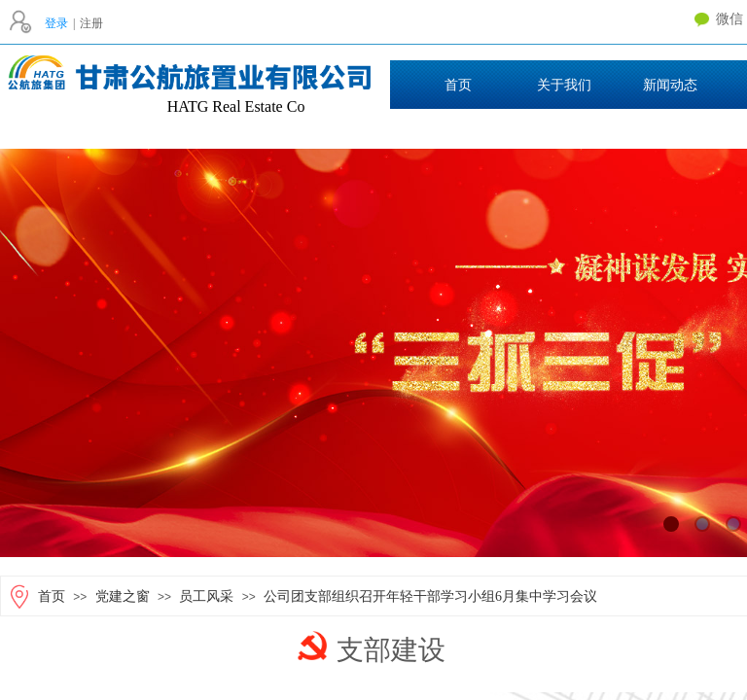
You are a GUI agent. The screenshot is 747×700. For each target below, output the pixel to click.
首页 (52, 596)
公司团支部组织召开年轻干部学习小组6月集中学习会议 (430, 596)
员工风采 (206, 596)
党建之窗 (123, 596)
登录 (56, 23)
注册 (91, 23)
